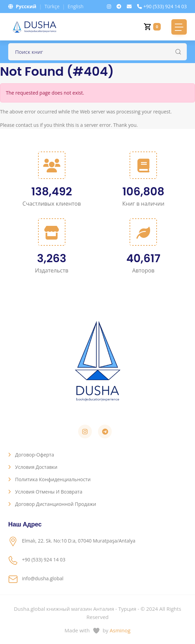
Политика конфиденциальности (53, 479)
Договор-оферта (35, 455)
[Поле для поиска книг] (97, 52)
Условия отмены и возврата (49, 492)
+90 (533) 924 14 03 (162, 6)
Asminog (120, 630)
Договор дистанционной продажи (56, 504)
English (75, 6)
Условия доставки (36, 467)
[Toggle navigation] (179, 27)
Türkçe (52, 6)
